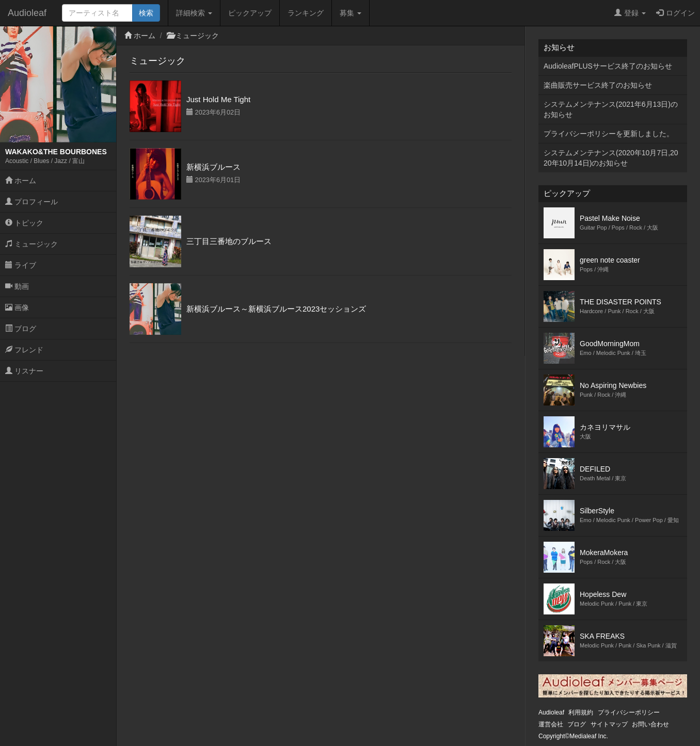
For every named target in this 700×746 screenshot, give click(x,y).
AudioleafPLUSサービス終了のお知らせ (608, 66)
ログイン (675, 13)
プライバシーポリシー (629, 712)
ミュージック (31, 244)
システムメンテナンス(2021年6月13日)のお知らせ (611, 109)
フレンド (24, 350)
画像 (17, 307)
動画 (17, 286)
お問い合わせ (650, 724)
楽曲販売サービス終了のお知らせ (598, 85)
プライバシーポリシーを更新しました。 (609, 134)
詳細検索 (194, 13)
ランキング (306, 13)
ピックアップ (250, 13)
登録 (630, 13)
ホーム (21, 181)
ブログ (21, 329)
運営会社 (551, 724)
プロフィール (31, 202)
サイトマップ (609, 724)
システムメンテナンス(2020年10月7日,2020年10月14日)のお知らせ (611, 158)
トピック (24, 223)
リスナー (24, 371)
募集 (351, 13)
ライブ (21, 265)
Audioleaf (27, 13)
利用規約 (581, 712)
